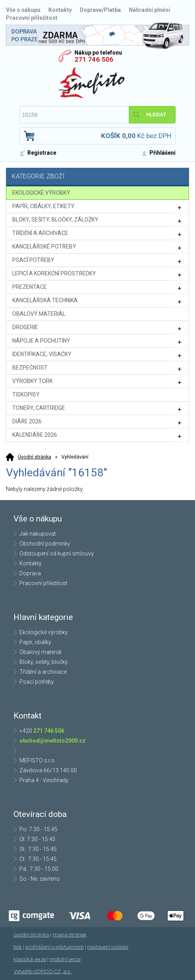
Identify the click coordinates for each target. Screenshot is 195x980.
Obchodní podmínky (45, 544)
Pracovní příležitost (32, 18)
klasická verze (30, 959)
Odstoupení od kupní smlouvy (57, 554)
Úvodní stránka (34, 457)
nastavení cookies (108, 947)
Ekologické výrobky (44, 632)
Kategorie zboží (98, 177)
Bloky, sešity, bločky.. (45, 662)
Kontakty (60, 10)
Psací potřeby (37, 682)
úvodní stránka (31, 935)
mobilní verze (65, 959)
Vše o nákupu (23, 10)
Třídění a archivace (43, 672)
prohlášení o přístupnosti (54, 947)
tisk (18, 947)
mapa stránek (70, 935)
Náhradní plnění (149, 10)
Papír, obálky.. (36, 642)
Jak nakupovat (38, 534)
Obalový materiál (40, 652)
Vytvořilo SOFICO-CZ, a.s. (42, 971)
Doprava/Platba (100, 10)
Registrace (42, 153)
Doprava (30, 573)
